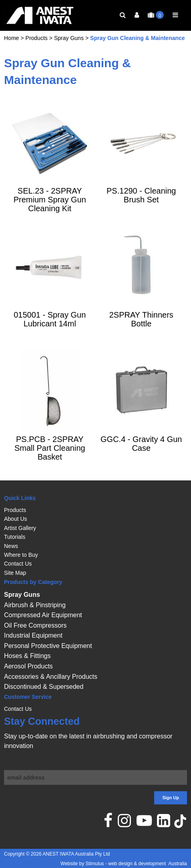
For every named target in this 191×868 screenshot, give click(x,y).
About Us (16, 519)
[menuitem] (95, 510)
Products (37, 46)
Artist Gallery (20, 528)
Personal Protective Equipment (48, 646)
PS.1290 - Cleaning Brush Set (141, 204)
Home (11, 46)
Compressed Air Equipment (43, 615)
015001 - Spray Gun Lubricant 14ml (50, 328)
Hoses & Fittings (27, 656)
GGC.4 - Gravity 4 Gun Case (141, 452)
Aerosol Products (28, 666)
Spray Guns (69, 46)
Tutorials (15, 537)
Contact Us (18, 564)
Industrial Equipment (33, 636)
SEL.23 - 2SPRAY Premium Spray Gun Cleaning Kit (50, 208)
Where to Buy (21, 555)
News (11, 546)
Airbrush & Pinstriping (35, 605)
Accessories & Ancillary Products (51, 677)
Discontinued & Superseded (44, 687)
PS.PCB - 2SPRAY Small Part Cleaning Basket (50, 456)
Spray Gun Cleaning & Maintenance (138, 46)
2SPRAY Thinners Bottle (141, 328)
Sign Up (171, 798)
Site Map (15, 573)
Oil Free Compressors (35, 625)
